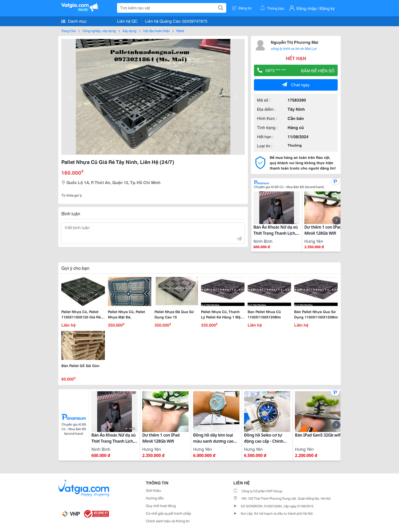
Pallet (180, 31)
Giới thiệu (153, 490)
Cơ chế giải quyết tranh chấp (168, 513)
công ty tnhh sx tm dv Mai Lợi (294, 48)
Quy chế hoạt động (161, 506)
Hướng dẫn (155, 498)
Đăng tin (242, 8)
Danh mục (74, 21)
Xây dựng (129, 31)
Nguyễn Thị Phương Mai (294, 42)
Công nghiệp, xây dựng (99, 31)
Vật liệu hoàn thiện (156, 31)
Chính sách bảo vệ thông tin (168, 521)
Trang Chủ (69, 31)
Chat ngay (296, 84)
